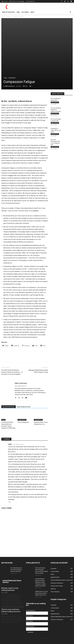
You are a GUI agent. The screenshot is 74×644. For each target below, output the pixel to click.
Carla (10, 411)
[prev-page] (3, 399)
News (18, 12)
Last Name (29, 588)
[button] (70, 12)
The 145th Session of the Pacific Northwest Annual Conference (16, 536)
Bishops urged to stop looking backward (10, 556)
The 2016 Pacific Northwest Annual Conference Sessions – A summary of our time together (12, 339)
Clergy (8, 16)
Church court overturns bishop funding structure (11, 577)
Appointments (55, 69)
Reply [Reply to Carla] (9, 469)
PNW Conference (10, 53)
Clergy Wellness (12, 44)
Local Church (30, 593)
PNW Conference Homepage (17, 1)
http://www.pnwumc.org (20, 353)
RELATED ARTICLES (9, 374)
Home (3, 16)
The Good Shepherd (23, 389)
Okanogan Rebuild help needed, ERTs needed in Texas (38, 338)
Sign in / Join (4, 1)
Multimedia (25, 12)
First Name (29, 582)
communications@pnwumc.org (37, 635)
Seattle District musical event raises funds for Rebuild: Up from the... (41, 560)
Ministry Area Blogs (9, 12)
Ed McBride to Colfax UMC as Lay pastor (56, 97)
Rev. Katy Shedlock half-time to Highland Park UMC (56, 77)
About (33, 12)
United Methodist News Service (12, 548)
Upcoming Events (30, 1)
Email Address (31, 577)
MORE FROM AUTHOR (24, 374)
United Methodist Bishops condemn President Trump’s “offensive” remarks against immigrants (40, 549)
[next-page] (6, 399)
